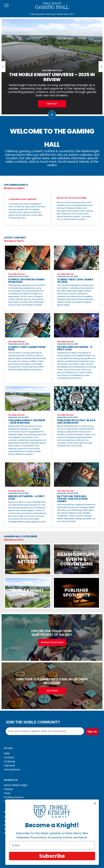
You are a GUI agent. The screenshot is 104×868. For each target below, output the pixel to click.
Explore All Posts (14, 241)
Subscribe (52, 856)
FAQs (7, 793)
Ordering (9, 761)
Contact (9, 757)
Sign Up (92, 732)
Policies (8, 789)
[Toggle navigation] (7, 6)
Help (7, 753)
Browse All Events (14, 188)
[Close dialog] (95, 803)
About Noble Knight (16, 785)
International (12, 770)
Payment (10, 766)
